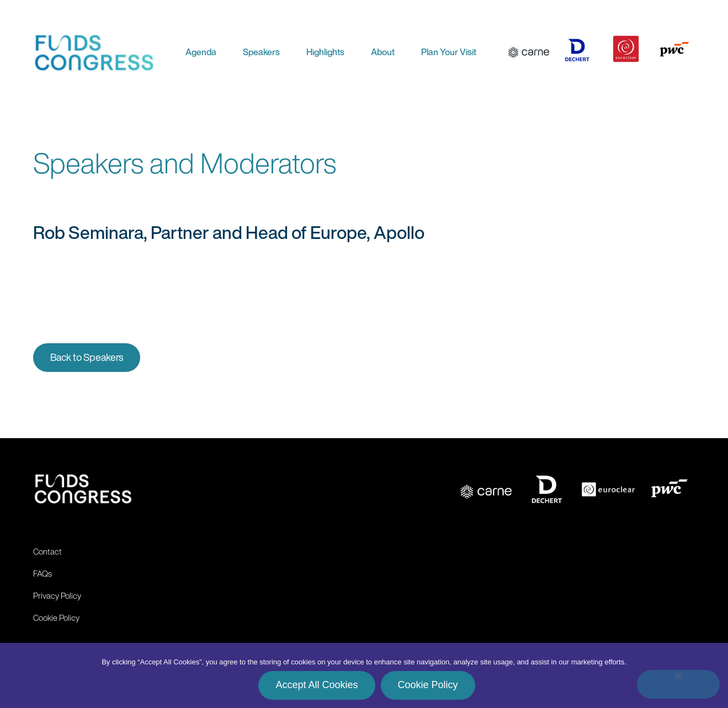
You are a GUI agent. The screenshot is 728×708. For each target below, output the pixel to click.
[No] (678, 684)
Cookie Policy (428, 685)
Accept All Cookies (317, 685)
